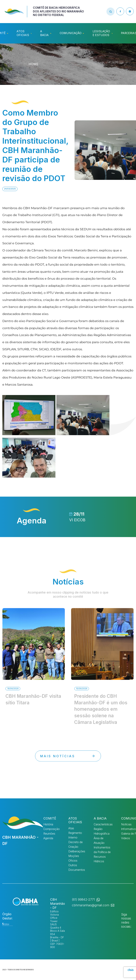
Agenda (48, 838)
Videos (126, 838)
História (48, 824)
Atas (71, 828)
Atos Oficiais (23, 33)
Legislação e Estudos (101, 33)
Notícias (126, 824)
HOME (33, 64)
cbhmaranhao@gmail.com (91, 905)
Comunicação (71, 33)
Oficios (73, 861)
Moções (74, 856)
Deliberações (77, 851)
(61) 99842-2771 (83, 899)
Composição (52, 829)
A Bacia (44, 33)
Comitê (50, 818)
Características (103, 824)
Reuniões (49, 834)
